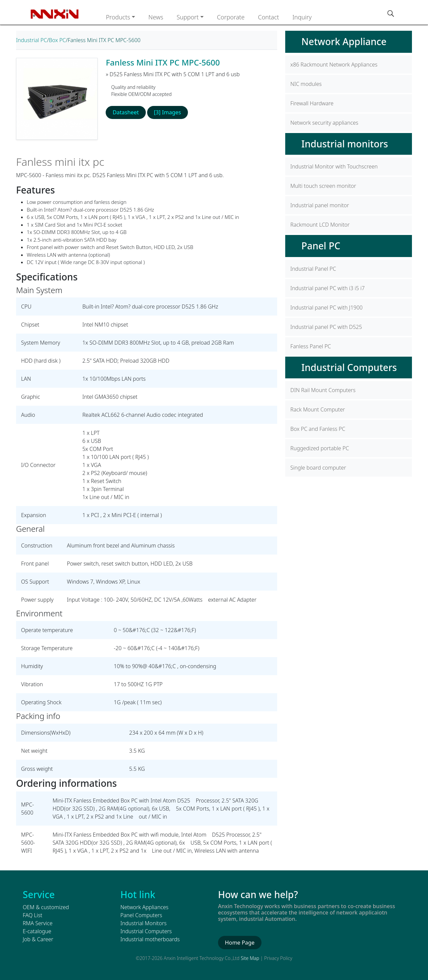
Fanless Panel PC (310, 346)
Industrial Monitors (143, 923)
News (156, 17)
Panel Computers (141, 915)
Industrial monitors (345, 144)
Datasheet (126, 112)
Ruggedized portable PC (319, 448)
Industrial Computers (349, 367)
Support (188, 17)
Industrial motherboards (150, 939)
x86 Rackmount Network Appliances (334, 65)
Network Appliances (144, 907)
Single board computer (318, 468)
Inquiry (302, 17)
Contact (268, 17)
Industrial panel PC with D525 (326, 327)
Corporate (231, 17)
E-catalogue (37, 931)
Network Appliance (344, 41)
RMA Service (38, 923)
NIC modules (306, 84)
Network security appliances (324, 123)
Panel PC (321, 246)
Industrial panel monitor (320, 205)
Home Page (239, 943)
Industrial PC (31, 40)
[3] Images (167, 112)
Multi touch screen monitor (323, 186)
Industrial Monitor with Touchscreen (334, 166)
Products (118, 17)
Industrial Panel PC (313, 269)
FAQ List (32, 915)
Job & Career (38, 939)
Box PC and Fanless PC (318, 429)
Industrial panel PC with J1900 (326, 308)
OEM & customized (46, 907)
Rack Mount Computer (317, 409)
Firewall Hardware (312, 103)
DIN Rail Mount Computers (323, 390)
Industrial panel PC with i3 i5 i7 (327, 288)
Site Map (250, 958)
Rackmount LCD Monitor (320, 225)
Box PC (57, 40)
